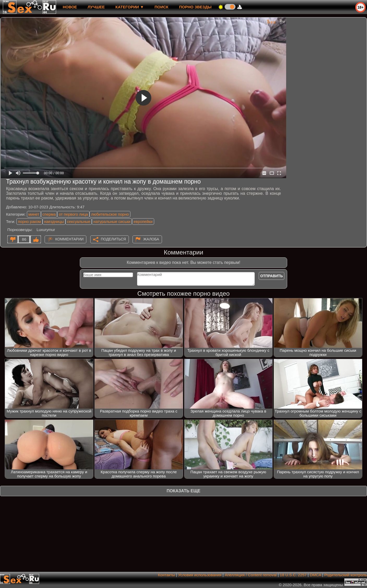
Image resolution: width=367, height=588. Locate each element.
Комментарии (70, 239)
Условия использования (200, 575)
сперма (49, 214)
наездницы (54, 222)
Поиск (162, 7)
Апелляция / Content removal (251, 575)
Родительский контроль (346, 575)
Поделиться (113, 239)
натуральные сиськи (112, 222)
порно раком (29, 222)
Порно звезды (195, 7)
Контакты (167, 575)
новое (70, 7)
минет (34, 214)
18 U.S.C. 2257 (293, 575)
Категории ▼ (130, 7)
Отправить (272, 276)
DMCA (315, 575)
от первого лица (73, 214)
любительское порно (110, 214)
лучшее (96, 7)
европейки (143, 222)
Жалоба (151, 239)
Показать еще (183, 491)
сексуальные (79, 222)
